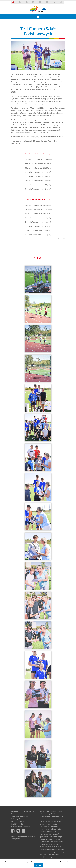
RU (47, 2)
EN (33, 2)
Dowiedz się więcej (67, 862)
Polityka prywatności (19, 836)
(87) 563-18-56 (20, 824)
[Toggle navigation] (38, 17)
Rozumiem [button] (38, 865)
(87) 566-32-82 (19, 821)
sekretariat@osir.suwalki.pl (21, 826)
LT (40, 2)
